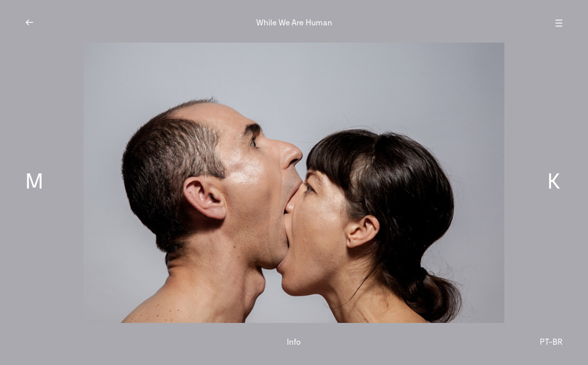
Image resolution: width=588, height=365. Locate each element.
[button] (103, 182)
